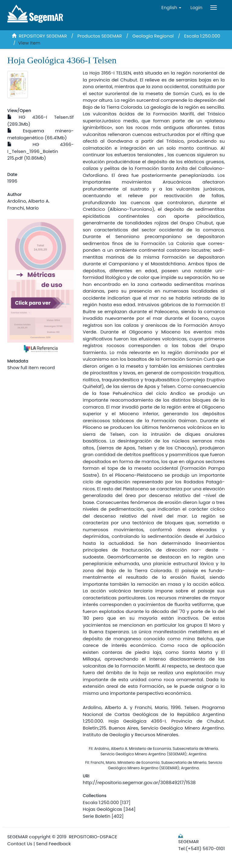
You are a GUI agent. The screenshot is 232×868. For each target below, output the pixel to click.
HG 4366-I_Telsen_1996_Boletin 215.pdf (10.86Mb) (40, 151)
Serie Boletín (97, 816)
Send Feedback (53, 844)
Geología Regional (153, 36)
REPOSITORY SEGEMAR (43, 36)
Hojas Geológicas (102, 809)
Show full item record (31, 368)
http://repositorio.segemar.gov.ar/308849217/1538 (139, 782)
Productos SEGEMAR (100, 36)
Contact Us (20, 844)
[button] (171, 8)
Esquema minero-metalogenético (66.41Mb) (40, 134)
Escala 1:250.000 (202, 36)
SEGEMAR (18, 837)
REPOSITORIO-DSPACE (93, 837)
